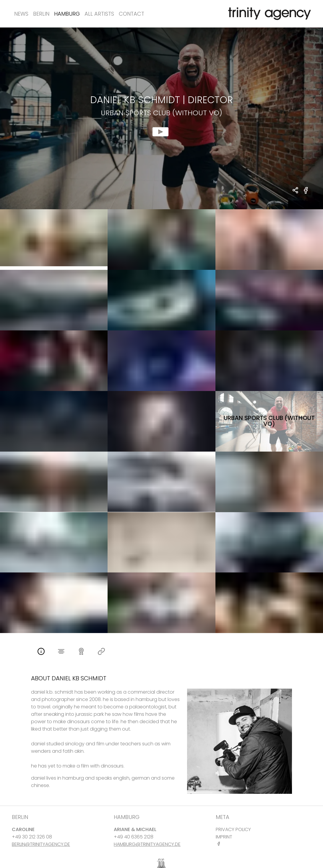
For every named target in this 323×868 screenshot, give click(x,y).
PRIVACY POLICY (233, 829)
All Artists (99, 14)
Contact (132, 14)
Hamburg (67, 14)
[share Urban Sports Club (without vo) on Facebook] (306, 194)
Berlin (41, 14)
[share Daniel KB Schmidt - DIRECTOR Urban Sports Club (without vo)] (296, 191)
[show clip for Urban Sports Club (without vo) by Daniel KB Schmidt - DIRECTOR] (161, 118)
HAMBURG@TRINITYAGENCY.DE (147, 844)
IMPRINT (224, 837)
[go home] (268, 14)
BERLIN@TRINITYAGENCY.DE (41, 844)
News (21, 14)
